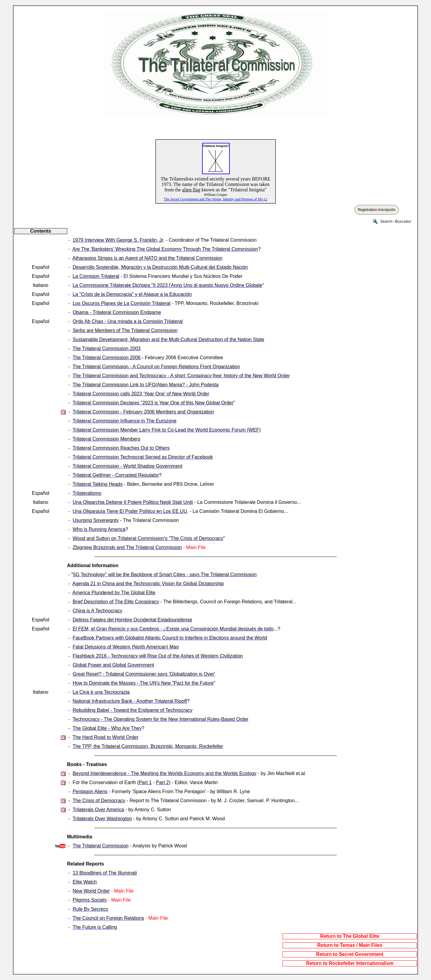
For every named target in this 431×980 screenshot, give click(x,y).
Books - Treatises (87, 764)
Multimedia (80, 837)
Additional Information (93, 565)
